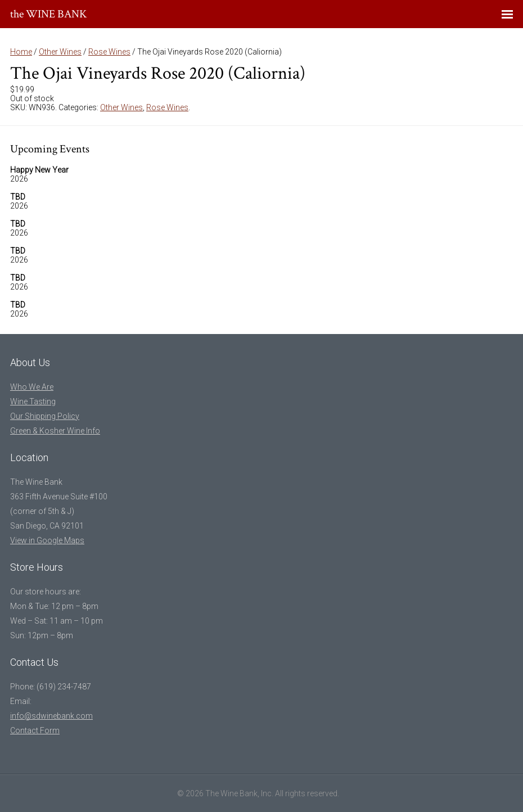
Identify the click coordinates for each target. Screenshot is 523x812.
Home (21, 52)
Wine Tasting (33, 402)
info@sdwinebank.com (51, 716)
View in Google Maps (47, 540)
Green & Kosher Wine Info (55, 431)
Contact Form (35, 730)
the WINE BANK (49, 14)
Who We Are (32, 387)
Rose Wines (109, 52)
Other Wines (60, 52)
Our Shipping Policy (45, 416)
